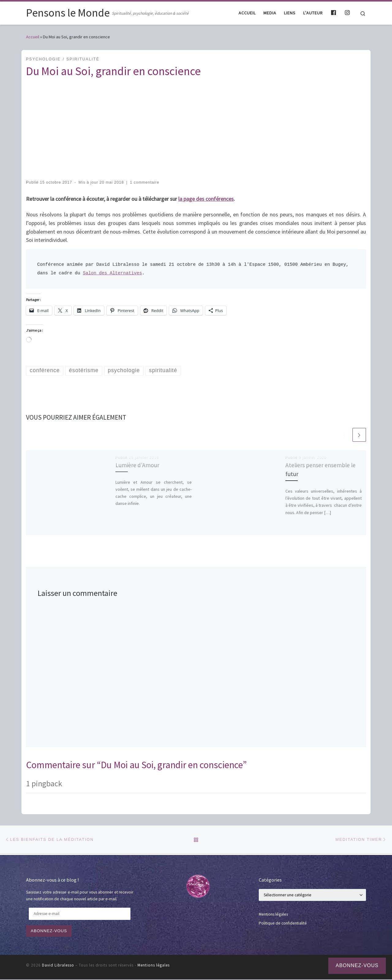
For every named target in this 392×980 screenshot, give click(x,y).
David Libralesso (58, 966)
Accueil (33, 37)
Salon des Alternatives (113, 273)
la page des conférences (206, 199)
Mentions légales (273, 915)
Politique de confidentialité (283, 924)
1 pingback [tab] (44, 783)
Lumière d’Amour (137, 465)
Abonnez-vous (49, 931)
